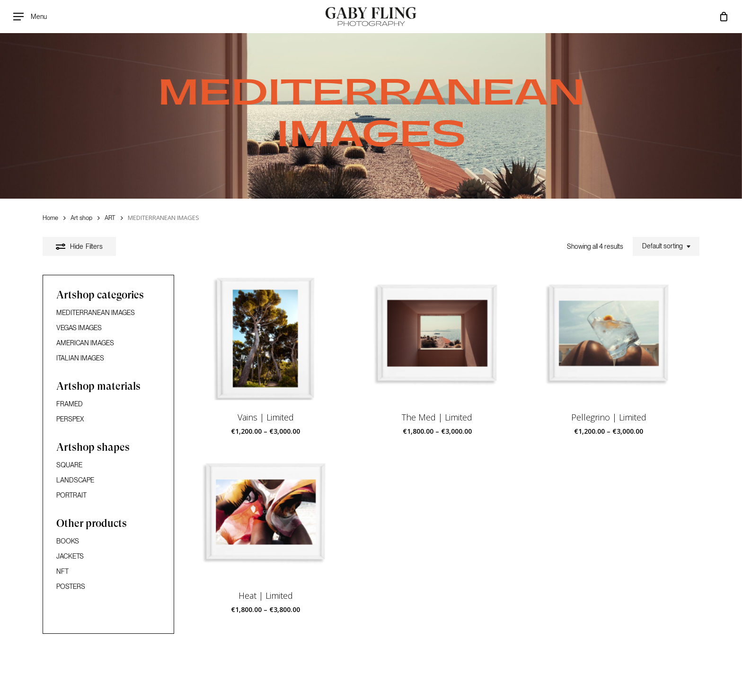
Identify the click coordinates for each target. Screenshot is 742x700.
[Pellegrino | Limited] (609, 338)
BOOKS (68, 541)
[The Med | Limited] (437, 338)
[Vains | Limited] (266, 338)
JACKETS (70, 556)
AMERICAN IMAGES (85, 343)
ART (110, 218)
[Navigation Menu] (30, 17)
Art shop (81, 218)
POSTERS (71, 586)
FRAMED (70, 404)
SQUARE (69, 465)
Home (50, 218)
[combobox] (666, 246)
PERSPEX (70, 419)
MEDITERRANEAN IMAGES (96, 313)
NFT (62, 571)
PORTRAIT (71, 495)
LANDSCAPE (75, 480)
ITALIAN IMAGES (80, 358)
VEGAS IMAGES (79, 328)
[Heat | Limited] (266, 517)
